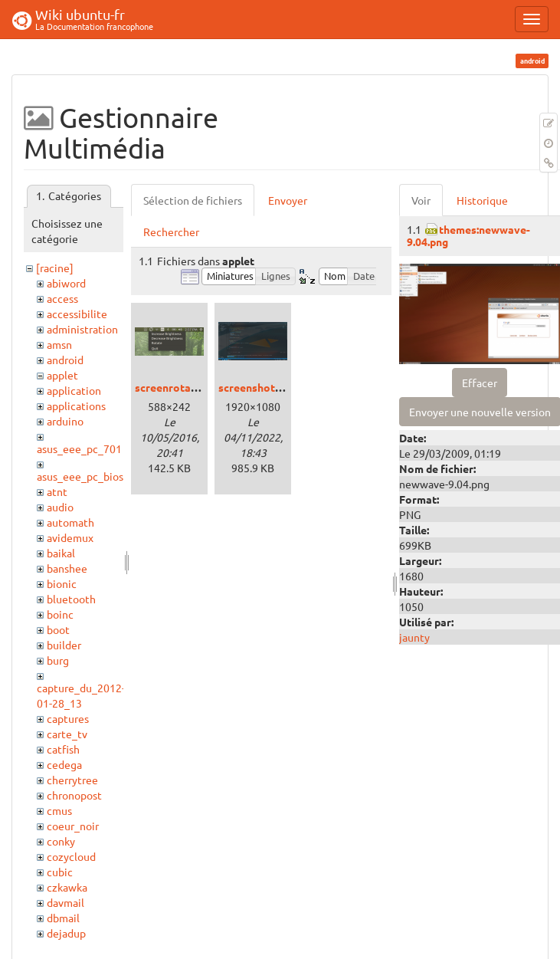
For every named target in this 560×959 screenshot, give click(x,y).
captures (68, 718)
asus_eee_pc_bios (80, 476)
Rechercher (171, 232)
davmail (65, 902)
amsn (59, 344)
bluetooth (71, 599)
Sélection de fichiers (193, 200)
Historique (482, 200)
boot (58, 629)
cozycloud (71, 856)
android (65, 360)
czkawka (67, 887)
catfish (63, 749)
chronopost (74, 795)
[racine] (55, 268)
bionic (62, 583)
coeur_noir (73, 826)
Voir (421, 200)
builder (64, 645)
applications (76, 406)
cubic (60, 872)
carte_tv (67, 734)
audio (60, 507)
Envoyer (288, 200)
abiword (66, 283)
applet (62, 375)
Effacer (480, 383)
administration (82, 329)
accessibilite (77, 314)
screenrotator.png (181, 387)
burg (58, 660)
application (74, 390)
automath (70, 522)
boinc (60, 614)
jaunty (414, 637)
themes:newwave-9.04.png (468, 235)
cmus (59, 810)
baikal (61, 553)
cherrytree (72, 780)
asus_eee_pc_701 (79, 448)
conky (61, 841)
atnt (57, 491)
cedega (64, 764)
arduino (65, 421)
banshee (67, 568)
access (62, 298)
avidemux (70, 537)
